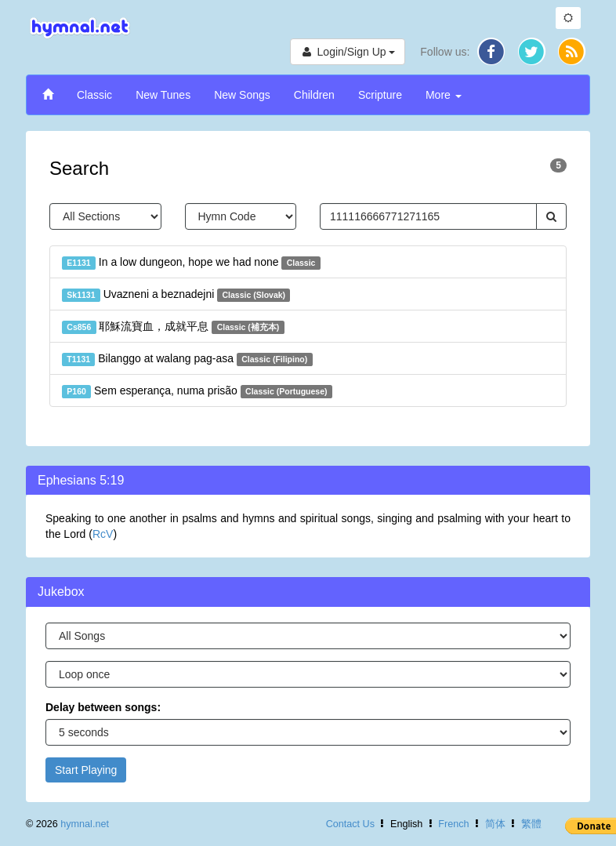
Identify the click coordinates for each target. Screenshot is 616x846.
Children (314, 95)
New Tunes (163, 95)
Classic (94, 95)
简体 (495, 824)
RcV (103, 534)
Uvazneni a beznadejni (176, 295)
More (444, 95)
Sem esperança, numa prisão (197, 391)
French (453, 824)
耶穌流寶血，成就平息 (173, 327)
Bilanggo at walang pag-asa (187, 359)
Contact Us (350, 824)
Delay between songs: (103, 707)
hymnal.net (85, 824)
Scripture (380, 95)
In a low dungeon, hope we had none (191, 263)
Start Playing (86, 770)
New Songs (242, 95)
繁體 (531, 824)
